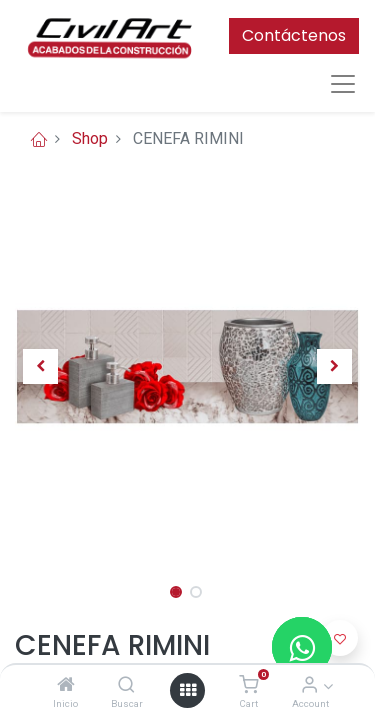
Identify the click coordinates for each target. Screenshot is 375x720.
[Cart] (248, 685)
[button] (41, 366)
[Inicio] (66, 685)
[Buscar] (126, 685)
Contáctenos (294, 35)
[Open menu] (188, 690)
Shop (90, 138)
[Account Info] (309, 685)
